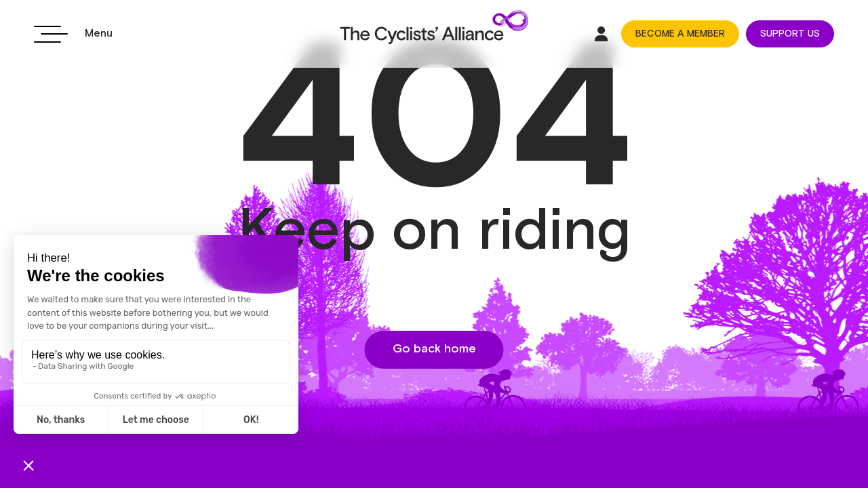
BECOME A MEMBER (680, 34)
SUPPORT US (790, 34)
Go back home (434, 349)
